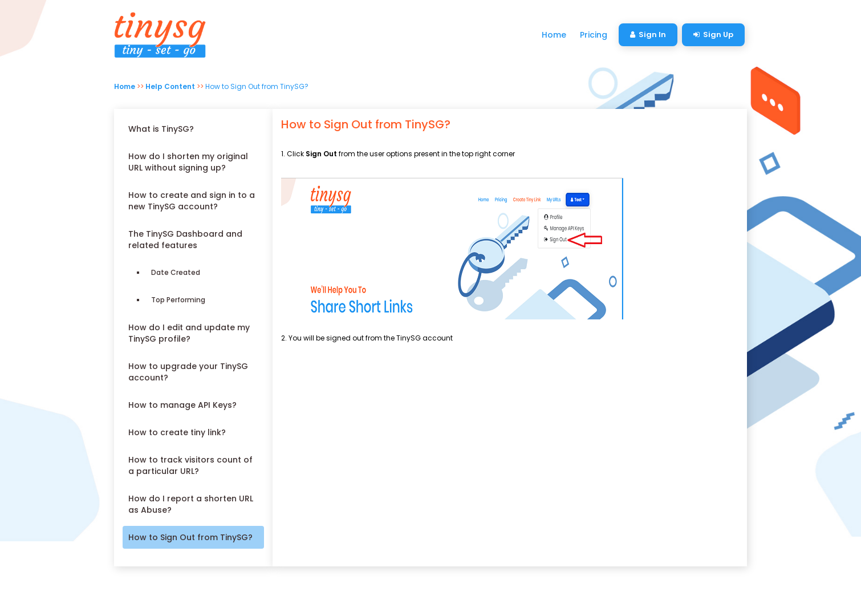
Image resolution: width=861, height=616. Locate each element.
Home (554, 35)
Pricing (594, 35)
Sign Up (713, 35)
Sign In (648, 35)
